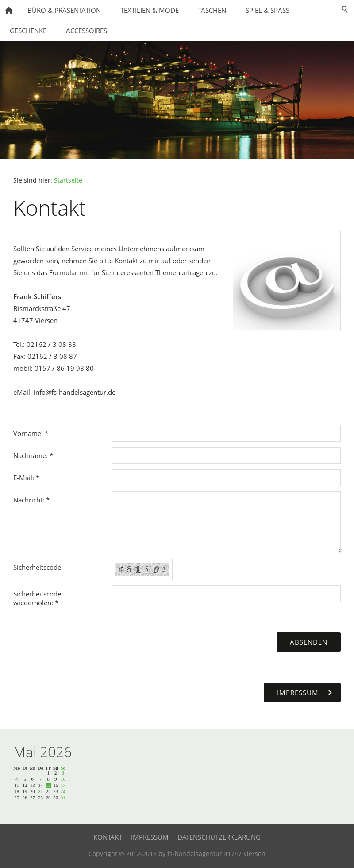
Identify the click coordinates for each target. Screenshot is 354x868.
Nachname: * (33, 455)
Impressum (150, 837)
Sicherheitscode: (38, 567)
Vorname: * (31, 433)
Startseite (68, 180)
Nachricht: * (31, 500)
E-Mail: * (26, 478)
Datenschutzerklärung (219, 837)
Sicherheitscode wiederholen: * (37, 598)
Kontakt (108, 837)
